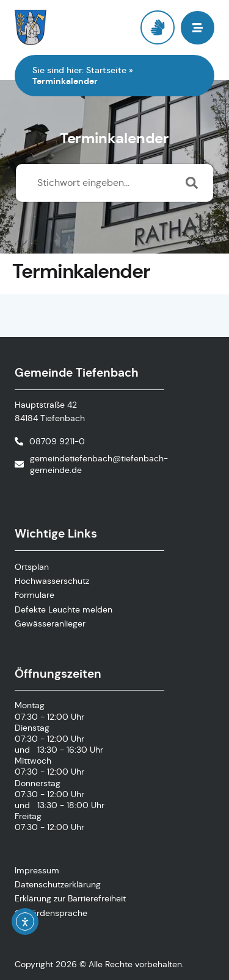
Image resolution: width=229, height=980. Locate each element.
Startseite (106, 70)
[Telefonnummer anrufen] (50, 441)
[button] (198, 28)
